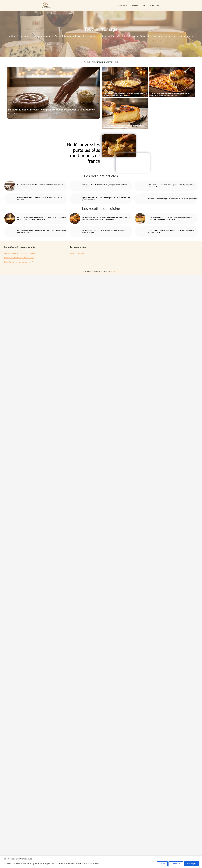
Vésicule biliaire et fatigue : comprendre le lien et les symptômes (173, 199)
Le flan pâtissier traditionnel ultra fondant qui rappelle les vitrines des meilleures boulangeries (123, 126)
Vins (144, 5)
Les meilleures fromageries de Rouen (19, 253)
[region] (101, 862)
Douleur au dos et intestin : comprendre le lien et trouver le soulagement (52, 110)
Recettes (135, 5)
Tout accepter (192, 864)
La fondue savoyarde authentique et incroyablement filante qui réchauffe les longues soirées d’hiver (125, 95)
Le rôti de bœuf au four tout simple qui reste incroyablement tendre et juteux (171, 231)
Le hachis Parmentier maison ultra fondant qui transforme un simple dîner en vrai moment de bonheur (171, 95)
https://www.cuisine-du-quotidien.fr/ (19, 258)
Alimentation (155, 5)
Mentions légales (77, 253)
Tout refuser (176, 864)
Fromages (124, 5)
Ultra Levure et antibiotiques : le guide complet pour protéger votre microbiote (171, 186)
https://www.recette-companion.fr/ (18, 262)
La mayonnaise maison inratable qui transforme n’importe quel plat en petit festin (172, 126)
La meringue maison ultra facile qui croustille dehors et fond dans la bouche (106, 231)
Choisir (162, 864)
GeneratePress (116, 272)
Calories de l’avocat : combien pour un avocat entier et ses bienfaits (40, 199)
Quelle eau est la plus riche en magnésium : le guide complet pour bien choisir (106, 199)
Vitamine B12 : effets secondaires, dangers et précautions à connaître (105, 186)
